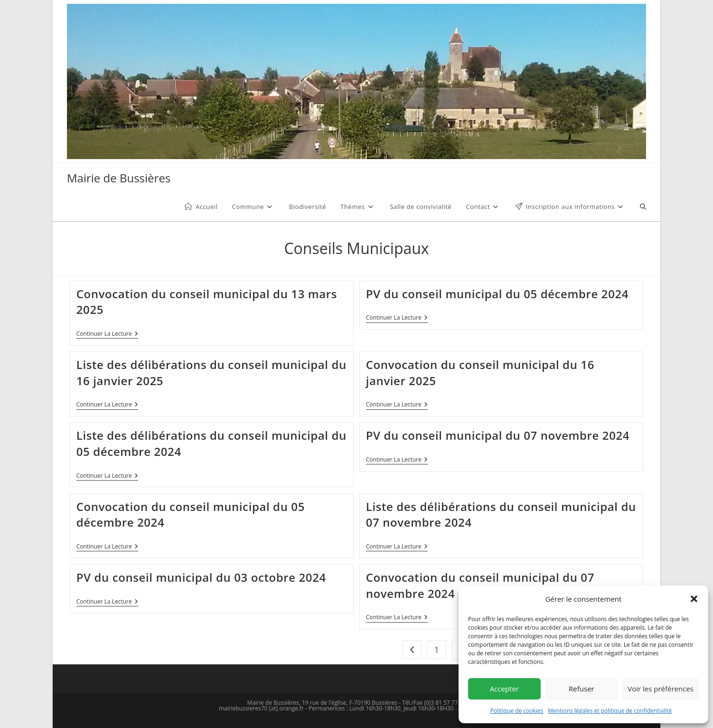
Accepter (504, 689)
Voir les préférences (661, 689)
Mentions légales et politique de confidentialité (610, 711)
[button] (694, 599)
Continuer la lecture (107, 335)
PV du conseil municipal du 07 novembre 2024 (498, 435)
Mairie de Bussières (119, 178)
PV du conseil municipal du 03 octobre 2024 (201, 577)
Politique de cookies (517, 711)
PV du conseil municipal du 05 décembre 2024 (497, 294)
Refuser (582, 689)
